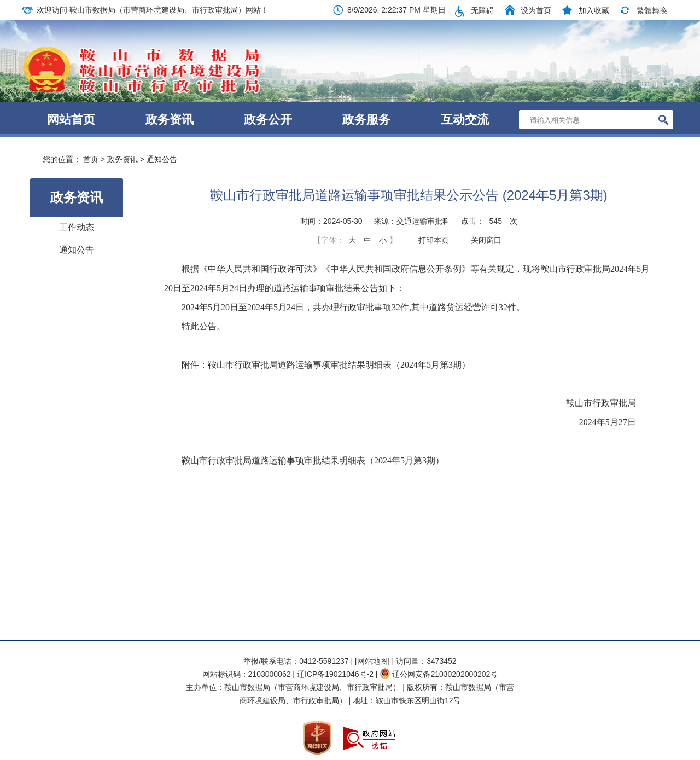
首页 (91, 159)
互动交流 (465, 120)
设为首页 (536, 10)
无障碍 (482, 10)
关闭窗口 (486, 240)
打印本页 (434, 240)
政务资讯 (170, 120)
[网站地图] (372, 661)
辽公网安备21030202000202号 (439, 674)
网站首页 (71, 120)
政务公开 (268, 120)
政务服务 (366, 120)
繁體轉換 (652, 10)
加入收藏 (594, 10)
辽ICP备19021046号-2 (336, 674)
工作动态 (77, 227)
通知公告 (162, 159)
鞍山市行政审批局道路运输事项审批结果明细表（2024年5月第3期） (313, 460)
